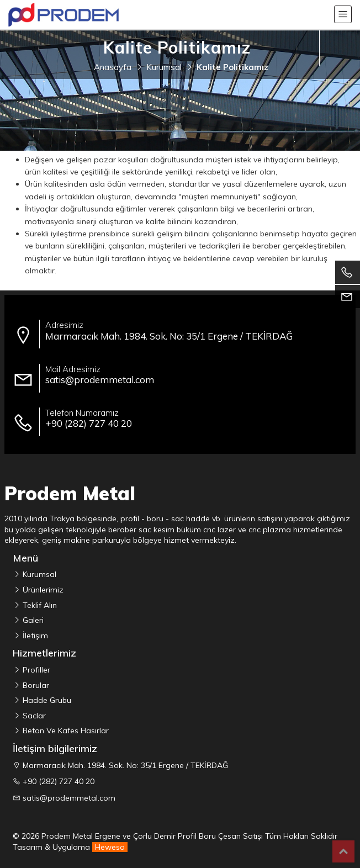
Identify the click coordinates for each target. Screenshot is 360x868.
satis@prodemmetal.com (69, 798)
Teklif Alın (39, 605)
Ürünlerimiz (42, 590)
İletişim (34, 636)
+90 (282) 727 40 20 (59, 781)
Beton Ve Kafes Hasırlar (65, 731)
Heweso (110, 847)
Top (343, 851)
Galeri (32, 620)
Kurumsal (38, 574)
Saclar (33, 716)
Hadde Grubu (46, 700)
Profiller (35, 670)
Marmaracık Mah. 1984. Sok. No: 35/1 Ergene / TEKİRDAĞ (125, 765)
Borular (35, 685)
